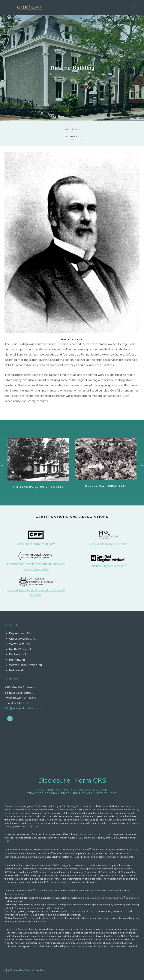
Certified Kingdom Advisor (108, 566)
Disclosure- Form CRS (72, 780)
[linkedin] (10, 718)
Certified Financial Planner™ (36, 544)
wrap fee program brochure (53, 793)
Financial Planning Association (108, 544)
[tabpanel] (38, 463)
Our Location (72, 137)
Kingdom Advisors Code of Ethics (77, 911)
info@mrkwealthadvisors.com (24, 708)
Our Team (72, 129)
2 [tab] (69, 498)
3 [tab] (75, 498)
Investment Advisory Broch (71, 790)
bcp (114, 793)
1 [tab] (64, 498)
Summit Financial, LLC (91, 834)
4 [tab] (80, 498)
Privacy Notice (94, 793)
